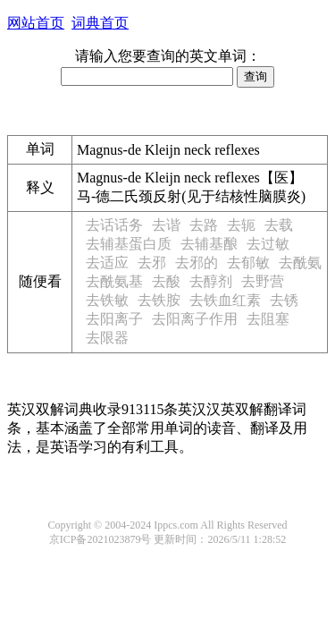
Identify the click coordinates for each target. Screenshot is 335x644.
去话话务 (114, 225)
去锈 (284, 300)
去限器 (107, 338)
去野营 (263, 281)
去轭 (241, 225)
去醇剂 (211, 281)
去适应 (107, 263)
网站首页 (36, 23)
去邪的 (197, 263)
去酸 (166, 281)
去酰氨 (300, 263)
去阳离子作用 (195, 319)
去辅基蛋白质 (129, 244)
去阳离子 (114, 319)
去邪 (152, 263)
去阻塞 (268, 319)
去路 (204, 225)
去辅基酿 (209, 244)
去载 (279, 225)
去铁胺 (159, 300)
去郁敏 (248, 263)
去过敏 (268, 244)
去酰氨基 (114, 281)
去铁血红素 (225, 300)
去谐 (166, 225)
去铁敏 (107, 300)
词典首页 (100, 23)
